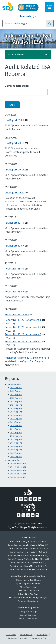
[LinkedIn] (40, 499)
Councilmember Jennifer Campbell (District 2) (28, 545)
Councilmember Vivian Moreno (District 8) (28, 566)
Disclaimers (11, 635)
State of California (28, 615)
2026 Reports (16, 388)
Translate (28, 16)
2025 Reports (16, 391)
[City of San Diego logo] (8, 6)
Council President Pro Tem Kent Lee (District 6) (28, 559)
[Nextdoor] (35, 499)
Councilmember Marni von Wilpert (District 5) (28, 555)
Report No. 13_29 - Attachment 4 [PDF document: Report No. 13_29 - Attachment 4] (23, 342)
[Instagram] (30, 499)
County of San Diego (28, 611)
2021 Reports (16, 405)
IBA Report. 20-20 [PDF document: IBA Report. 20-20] (15, 143)
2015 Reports (16, 426)
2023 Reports (16, 398)
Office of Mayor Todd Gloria (28, 580)
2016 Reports (16, 422)
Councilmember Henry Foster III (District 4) (28, 552)
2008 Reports (16, 450)
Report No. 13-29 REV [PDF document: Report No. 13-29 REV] (17, 314)
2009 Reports (16, 446)
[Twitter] (21, 499)
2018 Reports (16, 415)
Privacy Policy (26, 635)
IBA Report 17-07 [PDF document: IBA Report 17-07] (14, 246)
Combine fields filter (17, 86)
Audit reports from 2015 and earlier (25, 358)
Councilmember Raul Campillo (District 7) (28, 563)
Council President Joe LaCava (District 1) (28, 541)
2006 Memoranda (18, 477)
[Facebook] (16, 499)
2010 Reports (16, 443)
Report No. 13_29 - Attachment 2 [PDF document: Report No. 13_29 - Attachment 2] (23, 327)
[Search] (24, 23)
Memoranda (13, 460)
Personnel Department (28, 601)
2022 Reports (16, 401)
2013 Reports (16, 432)
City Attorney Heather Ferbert (28, 583)
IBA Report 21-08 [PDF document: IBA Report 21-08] (14, 120)
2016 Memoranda (18, 467)
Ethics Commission (28, 587)
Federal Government (28, 618)
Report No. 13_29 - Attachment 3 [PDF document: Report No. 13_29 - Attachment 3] (23, 334)
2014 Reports (16, 429)
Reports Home (14, 384)
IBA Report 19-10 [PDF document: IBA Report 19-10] (14, 223)
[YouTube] (26, 499)
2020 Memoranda (18, 463)
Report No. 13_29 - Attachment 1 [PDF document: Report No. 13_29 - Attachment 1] (23, 320)
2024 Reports (16, 394)
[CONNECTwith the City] (28, 7)
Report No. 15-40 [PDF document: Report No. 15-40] (14, 269)
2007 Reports (16, 453)
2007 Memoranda (18, 474)
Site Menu (25, 54)
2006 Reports (16, 457)
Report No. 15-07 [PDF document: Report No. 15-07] (14, 292)
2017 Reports (16, 419)
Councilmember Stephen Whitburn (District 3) (28, 548)
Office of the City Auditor (28, 590)
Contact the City (39, 638)
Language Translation (18, 638)
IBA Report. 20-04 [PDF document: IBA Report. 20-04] (15, 170)
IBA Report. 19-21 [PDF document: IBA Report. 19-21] (15, 193)
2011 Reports (16, 439)
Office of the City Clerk (28, 594)
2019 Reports (16, 412)
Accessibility (42, 635)
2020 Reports (16, 408)
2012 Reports (16, 436)
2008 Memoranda (18, 470)
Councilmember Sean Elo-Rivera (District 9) (28, 569)
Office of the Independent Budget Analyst (28, 597)
